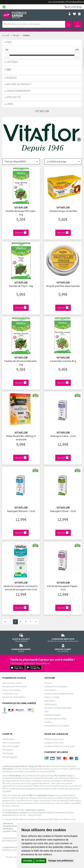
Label (10, 104)
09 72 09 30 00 (63, 646)
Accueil (6, 36)
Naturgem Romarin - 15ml (21, 510)
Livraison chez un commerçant (59, 745)
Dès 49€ (63, 636)
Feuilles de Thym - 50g (21, 286)
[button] (21, 161)
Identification (9, 738)
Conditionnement (18, 91)
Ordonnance (51, 703)
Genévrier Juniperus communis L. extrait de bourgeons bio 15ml (21, 587)
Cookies (48, 721)
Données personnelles (56, 718)
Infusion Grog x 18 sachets (63, 211)
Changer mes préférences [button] (61, 861)
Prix (9, 43)
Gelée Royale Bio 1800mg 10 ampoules (21, 437)
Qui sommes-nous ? (12, 682)
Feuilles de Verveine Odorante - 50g (21, 362)
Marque (16, 36)
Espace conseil (52, 696)
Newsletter (50, 700)
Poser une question (12, 689)
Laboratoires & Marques (56, 686)
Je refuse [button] (40, 861)
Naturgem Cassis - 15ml (63, 436)
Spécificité (13, 98)
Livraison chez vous (54, 742)
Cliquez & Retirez (21, 636)
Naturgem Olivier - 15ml (63, 510)
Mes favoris (8, 752)
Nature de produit (19, 85)
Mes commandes (11, 745)
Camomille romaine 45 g (63, 361)
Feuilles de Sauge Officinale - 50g (21, 213)
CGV (47, 711)
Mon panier (8, 749)
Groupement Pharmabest (15, 686)
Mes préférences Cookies (57, 725)
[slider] (7, 55)
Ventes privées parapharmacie (59, 693)
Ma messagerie (10, 756)
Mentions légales (53, 714)
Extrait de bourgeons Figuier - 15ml (63, 587)
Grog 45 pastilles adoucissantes (63, 286)
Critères (12, 62)
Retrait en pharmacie (54, 738)
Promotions (50, 689)
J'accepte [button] (28, 861)
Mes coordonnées (11, 742)
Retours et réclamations (14, 696)
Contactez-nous (10, 693)
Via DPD (21, 646)
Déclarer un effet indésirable (58, 707)
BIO (8, 70)
